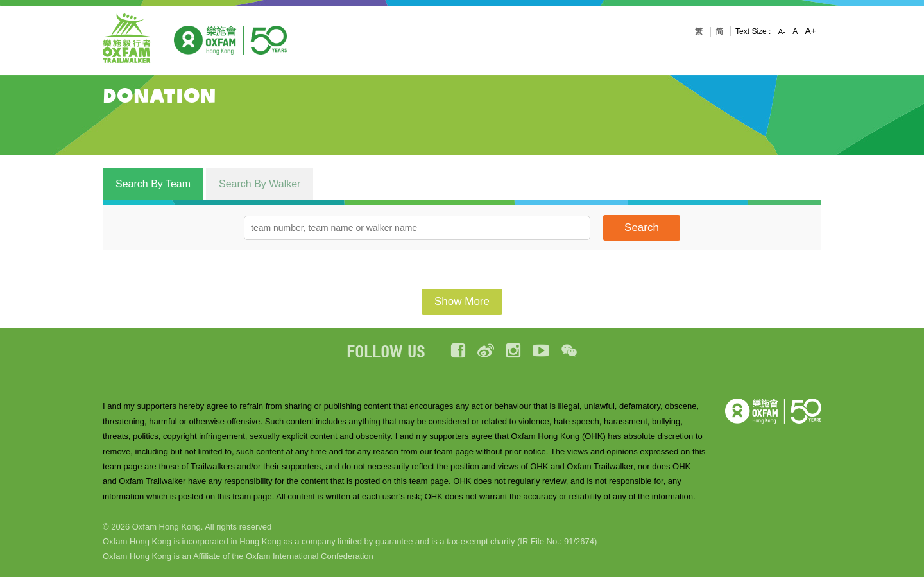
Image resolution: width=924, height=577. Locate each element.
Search (642, 228)
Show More (462, 301)
